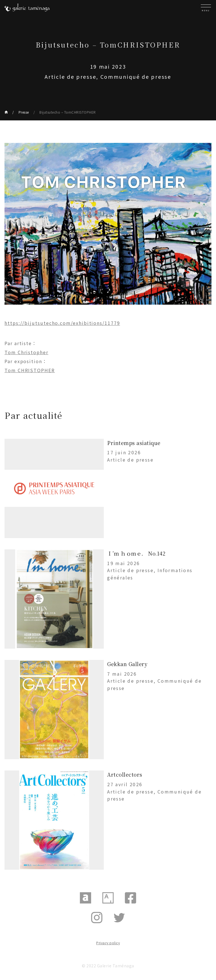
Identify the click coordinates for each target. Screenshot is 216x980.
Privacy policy (108, 943)
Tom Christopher (26, 352)
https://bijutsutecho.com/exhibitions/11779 (62, 323)
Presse (24, 112)
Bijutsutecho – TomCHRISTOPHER (68, 112)
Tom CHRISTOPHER (30, 370)
